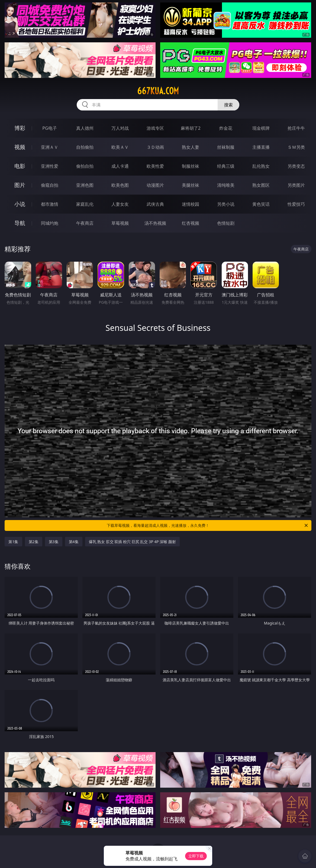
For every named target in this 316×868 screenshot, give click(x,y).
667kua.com (158, 91)
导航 (20, 223)
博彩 (20, 128)
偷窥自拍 (50, 185)
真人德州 (85, 128)
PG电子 (49, 128)
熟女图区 (261, 185)
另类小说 (226, 204)
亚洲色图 (85, 185)
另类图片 (296, 185)
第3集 (54, 542)
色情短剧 (226, 223)
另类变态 (296, 166)
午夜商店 (85, 223)
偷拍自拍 (85, 166)
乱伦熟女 (261, 166)
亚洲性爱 (50, 166)
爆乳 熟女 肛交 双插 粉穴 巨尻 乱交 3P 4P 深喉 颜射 (132, 542)
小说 (20, 204)
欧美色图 (120, 185)
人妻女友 (120, 204)
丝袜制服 (226, 147)
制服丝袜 (191, 166)
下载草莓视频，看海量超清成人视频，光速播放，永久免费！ (208, 525)
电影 (20, 166)
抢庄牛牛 (296, 128)
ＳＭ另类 (296, 147)
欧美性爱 (155, 166)
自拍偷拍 (85, 147)
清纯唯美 (226, 185)
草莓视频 (120, 223)
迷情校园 (191, 204)
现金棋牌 (261, 128)
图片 (20, 185)
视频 (20, 147)
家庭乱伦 (85, 204)
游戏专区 (155, 128)
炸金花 (226, 128)
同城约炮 (50, 223)
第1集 (13, 542)
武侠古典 (155, 204)
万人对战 (120, 128)
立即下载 (196, 856)
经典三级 (226, 166)
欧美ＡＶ (120, 147)
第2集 (34, 542)
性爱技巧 (296, 204)
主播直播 (261, 147)
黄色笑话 (261, 204)
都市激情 (50, 204)
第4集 (74, 542)
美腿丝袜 (191, 185)
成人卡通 (120, 166)
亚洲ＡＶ (50, 147)
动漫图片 (155, 185)
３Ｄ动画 (155, 147)
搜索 (228, 105)
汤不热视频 (155, 223)
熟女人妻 (191, 147)
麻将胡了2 (191, 128)
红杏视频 (191, 223)
